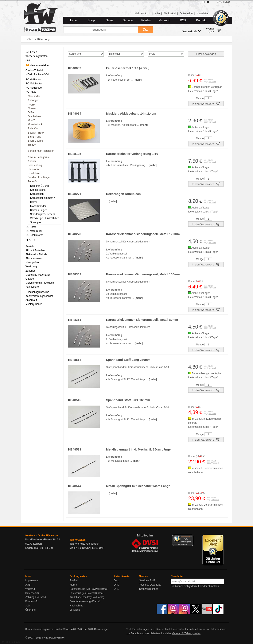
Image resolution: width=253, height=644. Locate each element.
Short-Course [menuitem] (35, 141)
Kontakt (201, 20)
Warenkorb (192, 31)
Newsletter (203, 14)
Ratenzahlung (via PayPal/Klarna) (89, 589)
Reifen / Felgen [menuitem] (39, 210)
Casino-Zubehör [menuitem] (35, 70)
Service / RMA (147, 580)
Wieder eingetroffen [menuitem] (37, 56)
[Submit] (145, 30)
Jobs (28, 606)
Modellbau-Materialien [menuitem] (38, 275)
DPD (116, 585)
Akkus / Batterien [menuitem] (35, 250)
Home (73, 20)
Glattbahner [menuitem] (34, 116)
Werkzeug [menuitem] (31, 267)
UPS (116, 589)
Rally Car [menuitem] (33, 129)
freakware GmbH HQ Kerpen (42, 536)
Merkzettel (170, 14)
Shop (91, 20)
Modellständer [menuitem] (38, 206)
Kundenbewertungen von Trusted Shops (48, 629)
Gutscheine (186, 14)
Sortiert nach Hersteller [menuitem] (41, 151)
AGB (28, 585)
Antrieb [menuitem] (32, 161)
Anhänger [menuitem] (33, 100)
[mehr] (138, 80)
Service (128, 20)
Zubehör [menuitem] (33, 181)
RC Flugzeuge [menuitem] (34, 88)
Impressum (32, 580)
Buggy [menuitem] (31, 104)
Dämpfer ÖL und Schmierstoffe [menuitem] (39, 188)
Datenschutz (32, 593)
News (110, 20)
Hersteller (115, 54)
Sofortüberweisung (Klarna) (85, 601)
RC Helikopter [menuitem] (33, 80)
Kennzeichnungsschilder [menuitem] (39, 296)
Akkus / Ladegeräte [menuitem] (39, 157)
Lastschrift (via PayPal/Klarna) (87, 593)
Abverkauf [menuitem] (31, 300)
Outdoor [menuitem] (30, 279)
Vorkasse (75, 610)
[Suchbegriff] (101, 30)
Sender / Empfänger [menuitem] (39, 177)
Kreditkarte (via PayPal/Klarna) (87, 597)
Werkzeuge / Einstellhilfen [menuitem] (45, 218)
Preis (152, 54)
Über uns (30, 610)
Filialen (146, 20)
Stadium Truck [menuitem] (36, 133)
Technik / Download (150, 585)
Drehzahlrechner (149, 589)
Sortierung (75, 54)
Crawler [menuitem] (32, 108)
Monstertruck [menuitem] (35, 124)
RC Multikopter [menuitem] (34, 84)
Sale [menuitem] (28, 60)
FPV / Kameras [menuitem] (34, 258)
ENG (220, 2)
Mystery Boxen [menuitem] (34, 304)
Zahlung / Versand (36, 597)
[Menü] (191, 537)
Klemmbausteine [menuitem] (37, 65)
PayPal (74, 580)
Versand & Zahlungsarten (186, 633)
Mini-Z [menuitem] (31, 120)
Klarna (73, 585)
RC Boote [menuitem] (31, 227)
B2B (183, 20)
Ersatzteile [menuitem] (34, 173)
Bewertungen (102, 629)
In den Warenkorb (206, 104)
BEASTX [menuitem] (30, 240)
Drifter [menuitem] (31, 112)
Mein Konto (143, 14)
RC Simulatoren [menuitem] (34, 235)
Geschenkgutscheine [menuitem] (37, 292)
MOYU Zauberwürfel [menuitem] (37, 74)
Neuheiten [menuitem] (31, 52)
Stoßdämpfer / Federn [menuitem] (42, 214)
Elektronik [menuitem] (33, 169)
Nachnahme (76, 606)
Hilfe (157, 14)
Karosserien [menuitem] (37, 194)
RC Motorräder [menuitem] (34, 231)
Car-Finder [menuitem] (34, 96)
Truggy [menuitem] (32, 145)
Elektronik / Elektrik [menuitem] (36, 254)
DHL (116, 580)
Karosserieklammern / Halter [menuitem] (42, 200)
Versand (165, 20)
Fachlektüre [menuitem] (32, 287)
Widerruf (30, 589)
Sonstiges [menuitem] (36, 222)
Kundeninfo (32, 601)
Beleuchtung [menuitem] (35, 165)
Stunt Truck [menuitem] (34, 137)
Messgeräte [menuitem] (32, 262)
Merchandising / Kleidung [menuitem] (40, 283)
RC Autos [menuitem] (31, 92)
